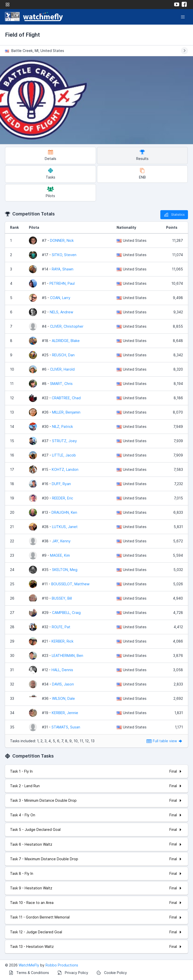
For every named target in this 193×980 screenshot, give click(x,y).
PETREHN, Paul (62, 283)
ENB (142, 174)
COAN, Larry (60, 298)
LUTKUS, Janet (65, 527)
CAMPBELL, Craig (66, 613)
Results (142, 155)
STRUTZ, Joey (64, 441)
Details (51, 155)
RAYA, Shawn (63, 269)
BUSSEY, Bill (62, 598)
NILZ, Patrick (62, 426)
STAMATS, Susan (66, 727)
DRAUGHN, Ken (64, 512)
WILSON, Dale (63, 698)
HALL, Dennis (62, 670)
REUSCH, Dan (63, 355)
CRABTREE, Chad (66, 398)
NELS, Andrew (61, 312)
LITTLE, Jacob (64, 455)
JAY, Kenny (61, 541)
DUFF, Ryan (61, 484)
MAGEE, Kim (60, 555)
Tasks (51, 174)
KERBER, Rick (62, 641)
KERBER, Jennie (65, 713)
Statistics (174, 215)
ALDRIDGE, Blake (66, 341)
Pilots (50, 192)
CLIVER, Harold (62, 369)
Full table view (165, 741)
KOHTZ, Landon (65, 469)
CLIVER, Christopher (67, 326)
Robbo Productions (62, 965)
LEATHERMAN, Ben (67, 655)
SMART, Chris (61, 384)
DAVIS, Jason (63, 684)
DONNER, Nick (62, 240)
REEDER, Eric (63, 498)
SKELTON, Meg (65, 570)
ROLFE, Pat (61, 627)
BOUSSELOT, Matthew (70, 584)
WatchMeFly (29, 965)
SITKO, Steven (64, 255)
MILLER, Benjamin (66, 412)
